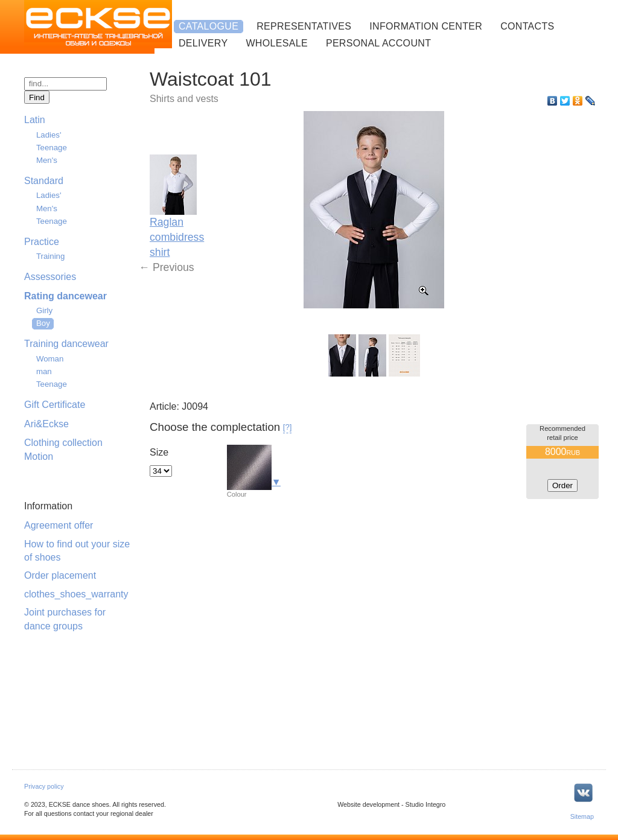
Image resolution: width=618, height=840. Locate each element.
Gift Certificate (55, 405)
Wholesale (276, 43)
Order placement (60, 575)
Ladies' (49, 135)
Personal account (378, 43)
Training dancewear (66, 344)
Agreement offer (59, 525)
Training (50, 256)
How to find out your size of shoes (77, 551)
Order (562, 485)
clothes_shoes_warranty (76, 594)
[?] (288, 427)
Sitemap (582, 816)
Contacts (527, 26)
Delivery (203, 43)
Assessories (50, 277)
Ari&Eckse (46, 424)
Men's (47, 160)
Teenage (52, 148)
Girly (44, 310)
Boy (43, 323)
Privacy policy (44, 786)
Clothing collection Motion (63, 449)
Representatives (304, 26)
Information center (426, 26)
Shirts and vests (184, 99)
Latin (35, 120)
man (44, 371)
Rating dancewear (65, 296)
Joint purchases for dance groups (65, 619)
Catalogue (209, 26)
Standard (44, 181)
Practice (42, 242)
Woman (50, 359)
